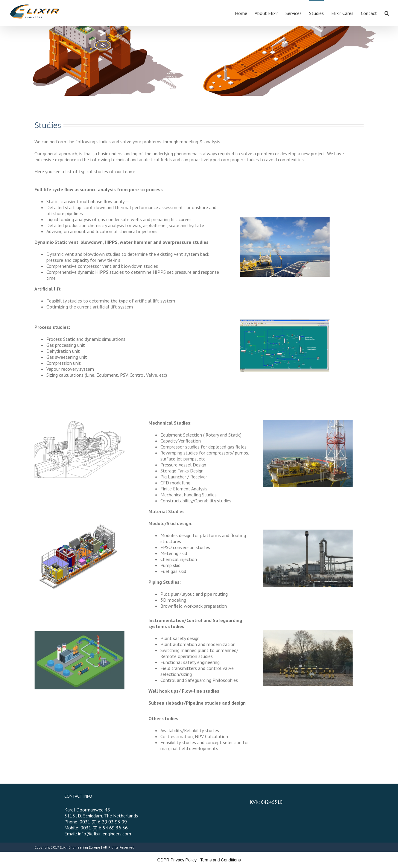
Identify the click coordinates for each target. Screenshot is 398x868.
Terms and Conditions (220, 860)
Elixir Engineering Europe (80, 847)
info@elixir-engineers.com (105, 834)
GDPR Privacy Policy (177, 860)
